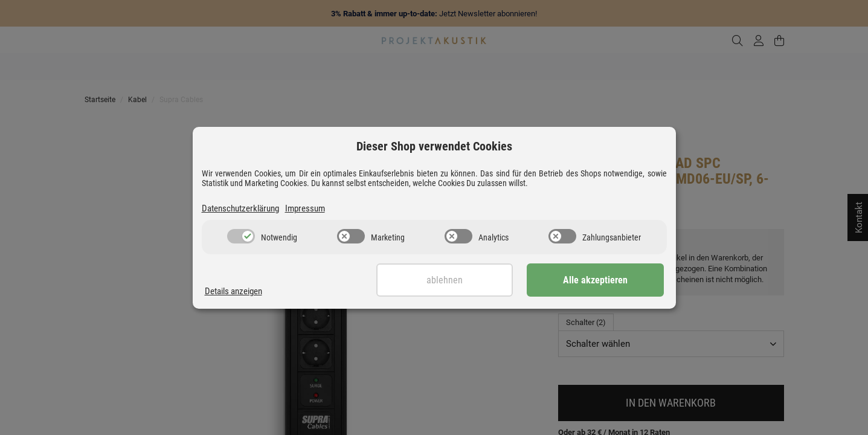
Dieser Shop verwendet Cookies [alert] (434, 146)
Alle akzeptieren (603, 280)
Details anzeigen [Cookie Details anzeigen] (233, 291)
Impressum (305, 208)
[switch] (241, 236)
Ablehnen (469, 280)
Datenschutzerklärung (240, 208)
